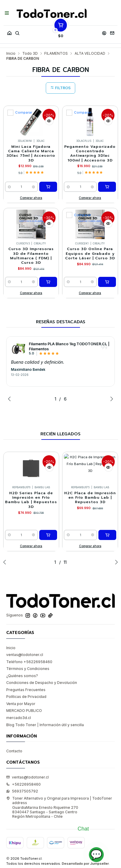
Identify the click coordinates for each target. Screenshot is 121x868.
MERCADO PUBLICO (24, 711)
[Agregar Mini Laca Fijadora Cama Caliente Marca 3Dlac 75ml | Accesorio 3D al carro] (48, 187)
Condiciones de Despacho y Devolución (42, 683)
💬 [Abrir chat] (96, 854)
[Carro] (61, 32)
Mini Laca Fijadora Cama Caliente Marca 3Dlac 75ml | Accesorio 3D (31, 154)
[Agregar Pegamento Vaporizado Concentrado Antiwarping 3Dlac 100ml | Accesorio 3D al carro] (107, 187)
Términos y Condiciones (28, 669)
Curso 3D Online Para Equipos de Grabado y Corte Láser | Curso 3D (90, 254)
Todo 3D (30, 54)
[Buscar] (17, 32)
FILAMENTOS (56, 54)
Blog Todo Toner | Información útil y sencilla (45, 725)
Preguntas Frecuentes (26, 690)
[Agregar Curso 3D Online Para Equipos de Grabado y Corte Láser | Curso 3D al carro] (107, 282)
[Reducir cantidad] (9, 187)
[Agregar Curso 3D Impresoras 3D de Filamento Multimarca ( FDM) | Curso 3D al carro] (48, 282)
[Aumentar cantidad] (33, 187)
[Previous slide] (11, 399)
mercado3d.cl (19, 718)
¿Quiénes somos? (22, 676)
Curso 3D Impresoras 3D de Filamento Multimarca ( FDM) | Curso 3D (31, 256)
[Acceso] (104, 32)
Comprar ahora (31, 198)
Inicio (11, 54)
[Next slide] (110, 399)
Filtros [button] (60, 88)
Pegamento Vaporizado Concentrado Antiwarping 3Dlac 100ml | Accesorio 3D (90, 154)
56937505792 (22, 791)
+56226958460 (23, 784)
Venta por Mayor (21, 704)
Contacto (14, 751)
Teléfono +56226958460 (29, 662)
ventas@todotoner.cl (25, 655)
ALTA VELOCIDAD (90, 54)
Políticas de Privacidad (26, 697)
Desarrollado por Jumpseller (85, 864)
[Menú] (7, 13)
